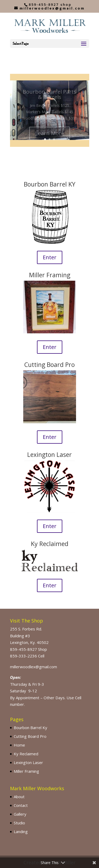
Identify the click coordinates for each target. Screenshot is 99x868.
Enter (50, 257)
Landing (21, 831)
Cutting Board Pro (30, 736)
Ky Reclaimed (26, 754)
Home (19, 745)
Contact (21, 805)
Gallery (20, 814)
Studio (19, 823)
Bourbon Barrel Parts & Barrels (49, 97)
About (19, 797)
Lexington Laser (28, 762)
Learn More (50, 136)
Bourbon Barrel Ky (30, 728)
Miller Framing (26, 771)
